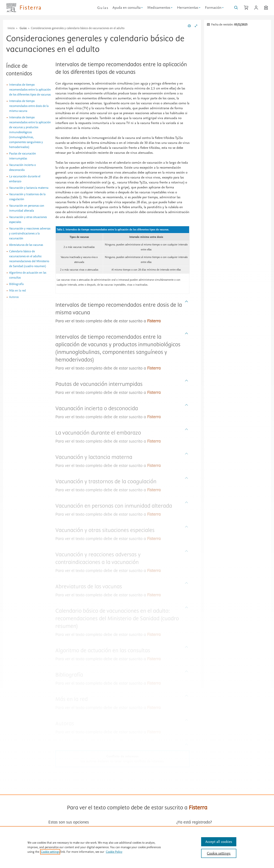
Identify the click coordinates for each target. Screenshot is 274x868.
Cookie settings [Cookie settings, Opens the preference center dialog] (219, 853)
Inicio (11, 28)
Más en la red (18, 291)
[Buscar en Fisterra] (236, 8)
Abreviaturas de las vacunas (26, 245)
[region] (137, 847)
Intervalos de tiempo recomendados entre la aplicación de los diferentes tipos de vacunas (30, 90)
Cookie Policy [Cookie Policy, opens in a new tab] (114, 852)
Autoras (14, 297)
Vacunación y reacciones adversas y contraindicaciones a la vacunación (30, 233)
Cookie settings (50, 852)
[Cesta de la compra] (246, 8)
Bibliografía (16, 284)
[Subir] (187, 302)
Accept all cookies (219, 842)
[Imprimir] (189, 26)
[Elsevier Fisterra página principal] (24, 8)
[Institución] (266, 8)
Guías (103, 8)
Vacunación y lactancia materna (29, 188)
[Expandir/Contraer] (196, 26)
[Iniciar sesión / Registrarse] (256, 8)
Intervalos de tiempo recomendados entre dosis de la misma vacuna (29, 106)
